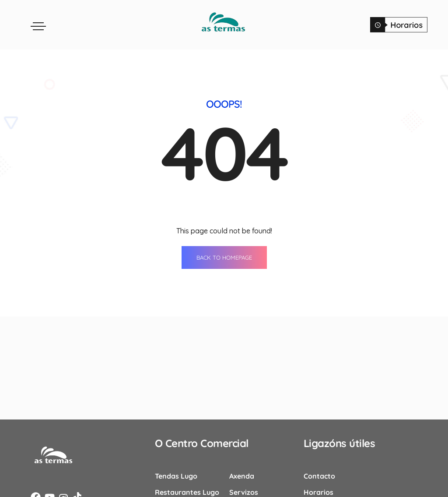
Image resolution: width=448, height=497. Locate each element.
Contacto (319, 475)
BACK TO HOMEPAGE (224, 256)
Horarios (318, 491)
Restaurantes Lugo (187, 491)
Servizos (244, 491)
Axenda (242, 475)
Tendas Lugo (176, 475)
